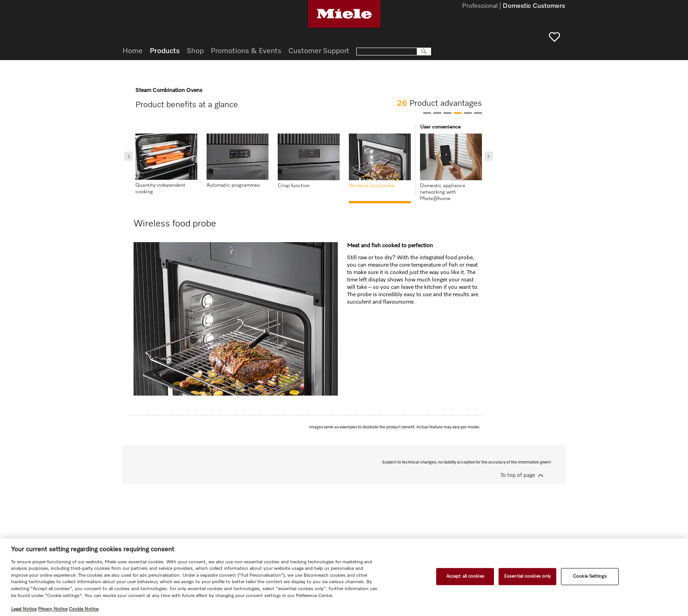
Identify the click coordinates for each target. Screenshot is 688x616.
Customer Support (319, 51)
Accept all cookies (465, 576)
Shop (195, 51)
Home (133, 51)
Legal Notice (24, 609)
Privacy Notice (53, 609)
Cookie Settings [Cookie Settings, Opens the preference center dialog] (590, 576)
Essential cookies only (527, 576)
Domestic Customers (534, 6)
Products (165, 51)
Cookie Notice (84, 609)
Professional (480, 6)
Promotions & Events (246, 51)
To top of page (518, 476)
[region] (344, 577)
